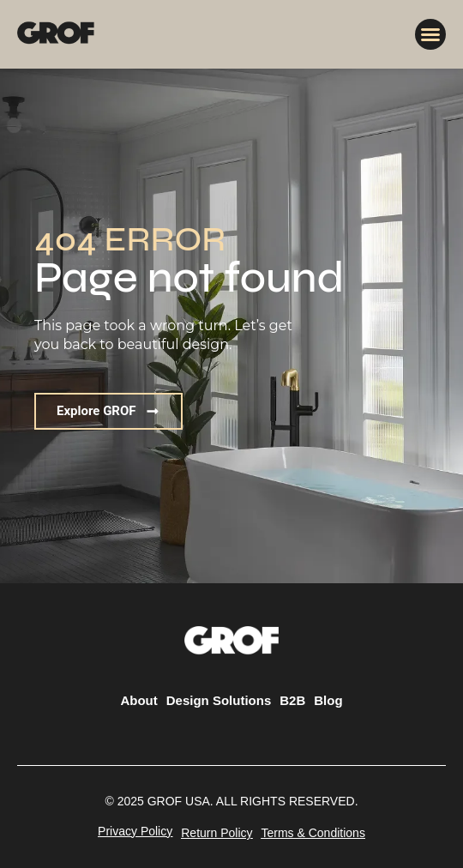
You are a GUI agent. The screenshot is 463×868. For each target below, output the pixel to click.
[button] (430, 34)
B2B (292, 700)
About (138, 700)
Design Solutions (219, 700)
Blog (328, 700)
